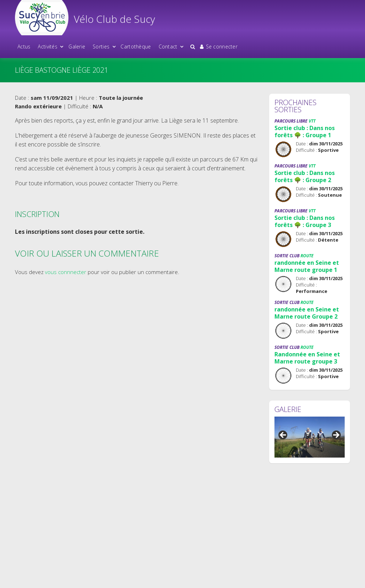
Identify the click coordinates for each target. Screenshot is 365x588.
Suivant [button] (336, 435)
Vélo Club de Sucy (114, 19)
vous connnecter (66, 272)
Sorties (101, 47)
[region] (310, 437)
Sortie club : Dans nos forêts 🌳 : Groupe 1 (305, 131)
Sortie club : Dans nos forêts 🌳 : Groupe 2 (305, 176)
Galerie (77, 47)
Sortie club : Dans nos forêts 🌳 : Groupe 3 (305, 221)
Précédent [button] (283, 435)
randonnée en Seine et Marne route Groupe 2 (307, 313)
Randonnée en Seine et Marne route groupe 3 (307, 358)
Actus (24, 47)
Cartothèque (136, 47)
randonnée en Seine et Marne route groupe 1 (307, 266)
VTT (312, 121)
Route (307, 256)
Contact (168, 47)
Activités (48, 47)
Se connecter (219, 47)
